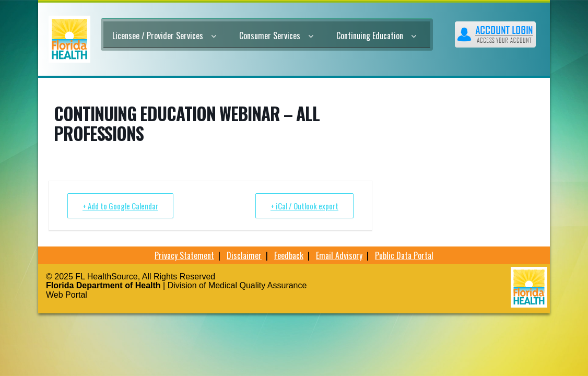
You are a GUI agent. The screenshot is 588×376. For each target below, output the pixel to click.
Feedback (289, 255)
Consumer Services (276, 36)
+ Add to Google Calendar (120, 206)
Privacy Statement (184, 255)
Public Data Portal (404, 255)
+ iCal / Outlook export (304, 206)
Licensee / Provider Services (164, 36)
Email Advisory (339, 255)
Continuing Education (376, 36)
